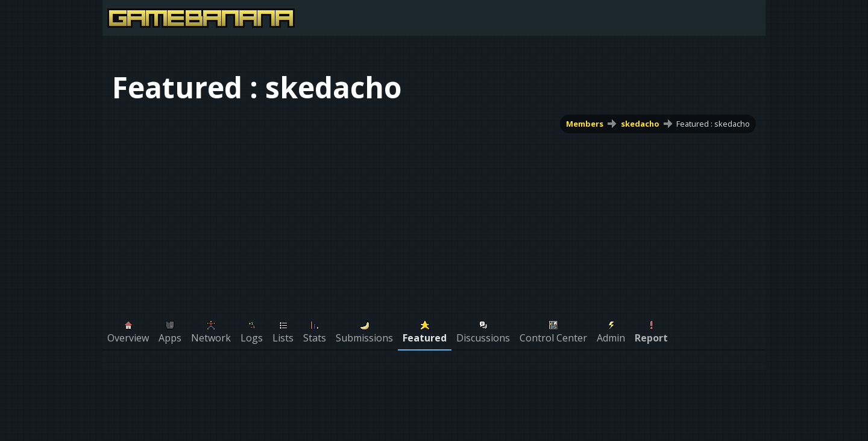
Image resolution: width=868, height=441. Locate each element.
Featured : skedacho (713, 124)
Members (585, 124)
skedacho (640, 124)
